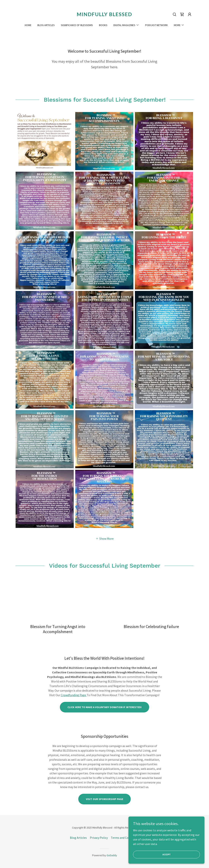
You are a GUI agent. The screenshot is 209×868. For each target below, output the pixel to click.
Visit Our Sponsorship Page (104, 799)
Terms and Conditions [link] (125, 838)
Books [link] (103, 25)
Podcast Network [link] (156, 25)
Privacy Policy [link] (99, 838)
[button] (190, 14)
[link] (104, 15)
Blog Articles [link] (46, 25)
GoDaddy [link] (112, 855)
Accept (167, 854)
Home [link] (28, 25)
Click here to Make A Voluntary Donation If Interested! (104, 707)
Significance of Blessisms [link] (77, 25)
